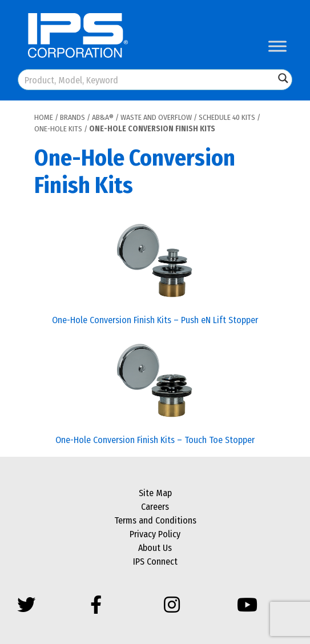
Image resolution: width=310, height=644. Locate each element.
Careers (155, 507)
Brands (73, 117)
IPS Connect (155, 562)
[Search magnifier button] (283, 78)
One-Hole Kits (58, 129)
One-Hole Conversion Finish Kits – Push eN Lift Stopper (155, 320)
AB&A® (103, 117)
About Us (155, 548)
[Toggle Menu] (277, 46)
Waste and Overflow (156, 117)
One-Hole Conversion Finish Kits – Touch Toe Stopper (155, 440)
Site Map (155, 493)
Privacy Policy (155, 534)
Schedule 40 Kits (227, 117)
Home (44, 117)
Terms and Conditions (155, 520)
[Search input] (147, 80)
